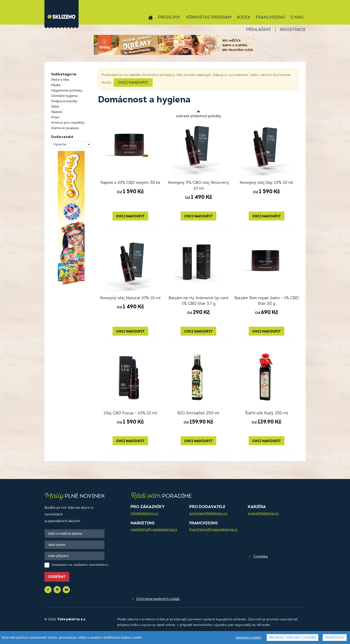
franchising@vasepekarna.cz (213, 530)
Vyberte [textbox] (60, 145)
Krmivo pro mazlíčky (68, 123)
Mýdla (56, 85)
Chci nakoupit (133, 83)
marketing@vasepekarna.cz (154, 530)
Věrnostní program (209, 18)
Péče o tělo (60, 80)
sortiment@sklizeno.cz (208, 514)
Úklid (55, 107)
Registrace (293, 30)
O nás (297, 18)
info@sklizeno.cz (144, 514)
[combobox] (71, 144)
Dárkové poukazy (65, 128)
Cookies (261, 556)
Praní (55, 118)
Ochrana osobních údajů (158, 599)
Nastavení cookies (248, 638)
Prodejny (169, 18)
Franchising (270, 18)
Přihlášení (258, 30)
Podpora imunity (64, 101)
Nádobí (57, 112)
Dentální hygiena (64, 96)
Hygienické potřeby (67, 91)
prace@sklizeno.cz (263, 514)
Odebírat (57, 577)
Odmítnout (335, 638)
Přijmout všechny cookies (293, 638)
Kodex (244, 18)
